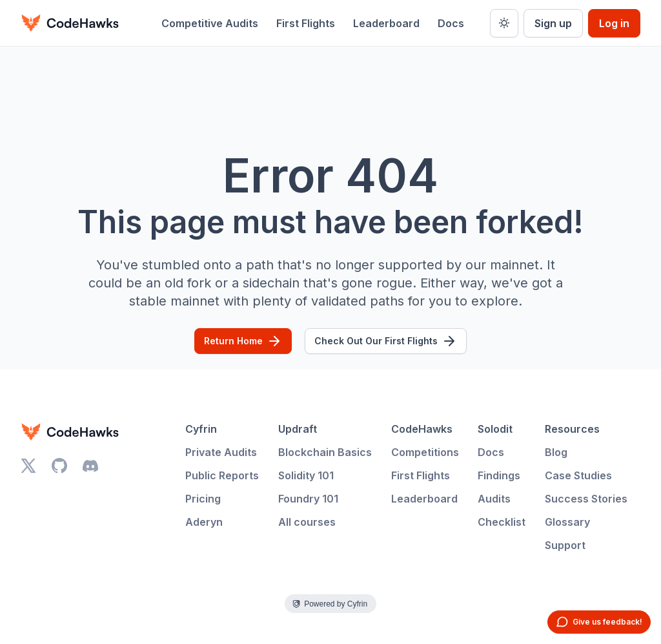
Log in (614, 23)
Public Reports (222, 475)
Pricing (203, 499)
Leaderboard (386, 23)
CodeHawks (422, 429)
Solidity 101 (306, 475)
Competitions (425, 452)
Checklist (502, 522)
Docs (451, 23)
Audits (494, 499)
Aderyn (204, 522)
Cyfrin (201, 429)
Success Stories (586, 499)
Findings (499, 475)
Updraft (298, 429)
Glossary (567, 522)
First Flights (306, 23)
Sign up (553, 23)
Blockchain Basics (325, 452)
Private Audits (221, 452)
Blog (556, 452)
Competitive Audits (210, 23)
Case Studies (578, 475)
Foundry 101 (308, 499)
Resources (572, 429)
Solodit (495, 429)
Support (565, 545)
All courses (307, 522)
